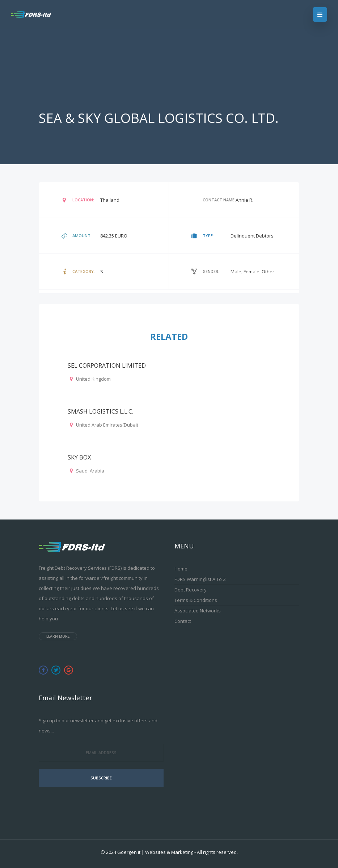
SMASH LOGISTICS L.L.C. (100, 411)
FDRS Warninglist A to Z (200, 579)
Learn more (58, 636)
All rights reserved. (217, 852)
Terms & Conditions (196, 600)
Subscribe (101, 778)
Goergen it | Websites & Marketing (155, 852)
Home (181, 569)
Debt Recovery (191, 590)
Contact (183, 621)
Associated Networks (198, 611)
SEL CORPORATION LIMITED (107, 365)
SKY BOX (79, 457)
